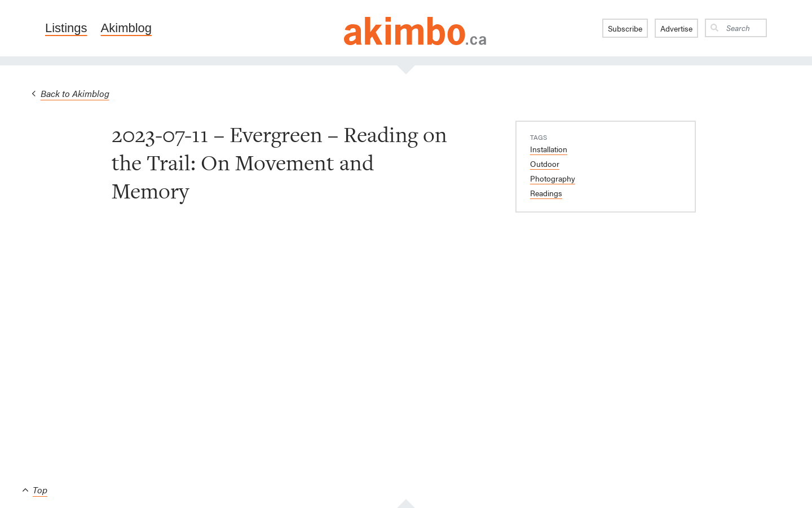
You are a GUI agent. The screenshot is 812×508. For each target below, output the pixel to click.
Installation (549, 149)
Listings (66, 28)
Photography (553, 178)
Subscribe (625, 28)
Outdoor (545, 164)
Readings (546, 193)
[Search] (744, 28)
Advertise (676, 28)
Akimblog (126, 28)
